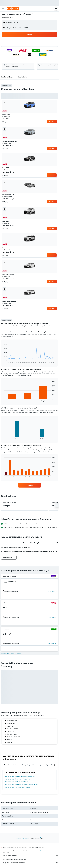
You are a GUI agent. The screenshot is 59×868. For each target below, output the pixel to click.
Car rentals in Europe (21, 837)
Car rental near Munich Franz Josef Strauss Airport (20, 776)
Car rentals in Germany (35, 837)
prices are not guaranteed (40, 850)
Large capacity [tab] (43, 765)
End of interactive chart (3, 361)
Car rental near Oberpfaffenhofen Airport (18, 787)
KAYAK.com (5, 837)
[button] (3, 9)
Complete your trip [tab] (28, 765)
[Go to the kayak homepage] (13, 9)
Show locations (52, 591)
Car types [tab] (16, 765)
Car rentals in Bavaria (49, 837)
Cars (12, 837)
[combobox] (8, 18)
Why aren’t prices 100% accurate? (30, 863)
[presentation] (33, 14)
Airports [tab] (7, 765)
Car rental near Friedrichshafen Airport (17, 782)
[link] (29, 485)
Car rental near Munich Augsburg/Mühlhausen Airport (21, 784)
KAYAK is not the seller (30, 856)
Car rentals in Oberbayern (22, 839)
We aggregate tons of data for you (30, 859)
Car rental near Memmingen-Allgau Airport (18, 779)
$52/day (27, 14)
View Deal (52, 122)
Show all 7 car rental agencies (11, 654)
